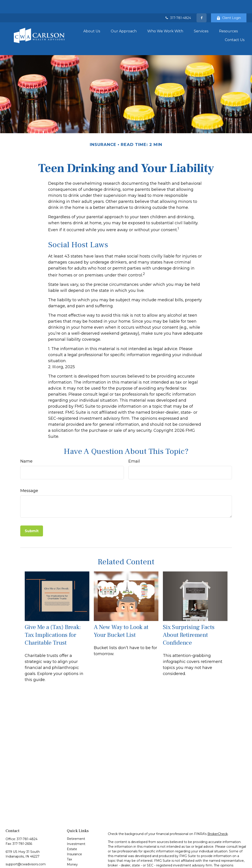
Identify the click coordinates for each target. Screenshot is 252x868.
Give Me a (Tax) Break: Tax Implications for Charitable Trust (53, 614)
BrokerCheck (218, 812)
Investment (76, 822)
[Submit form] (32, 510)
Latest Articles (78, 853)
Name (26, 440)
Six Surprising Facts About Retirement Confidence (189, 614)
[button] (92, 17)
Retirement (76, 817)
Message (29, 469)
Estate (72, 828)
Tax (69, 838)
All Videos (74, 858)
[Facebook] (202, 4)
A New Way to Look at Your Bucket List (121, 610)
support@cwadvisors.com (26, 843)
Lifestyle (73, 848)
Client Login (229, 4)
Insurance (74, 833)
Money (72, 843)
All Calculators (78, 864)
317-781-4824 (178, 4)
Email (134, 440)
